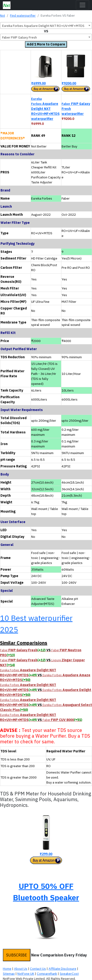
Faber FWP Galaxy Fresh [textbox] (19, 37)
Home (7, 969)
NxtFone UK (26, 974)
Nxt (2, 15)
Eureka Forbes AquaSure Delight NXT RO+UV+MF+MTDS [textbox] (43, 26)
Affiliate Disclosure (62, 969)
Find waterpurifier (23, 15)
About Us (21, 969)
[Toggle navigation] (82, 5)
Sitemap (9, 974)
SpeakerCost (69, 974)
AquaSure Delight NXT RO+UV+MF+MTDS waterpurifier (45, 109)
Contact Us (38, 969)
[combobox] (46, 25)
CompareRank (47, 974)
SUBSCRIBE (17, 955)
